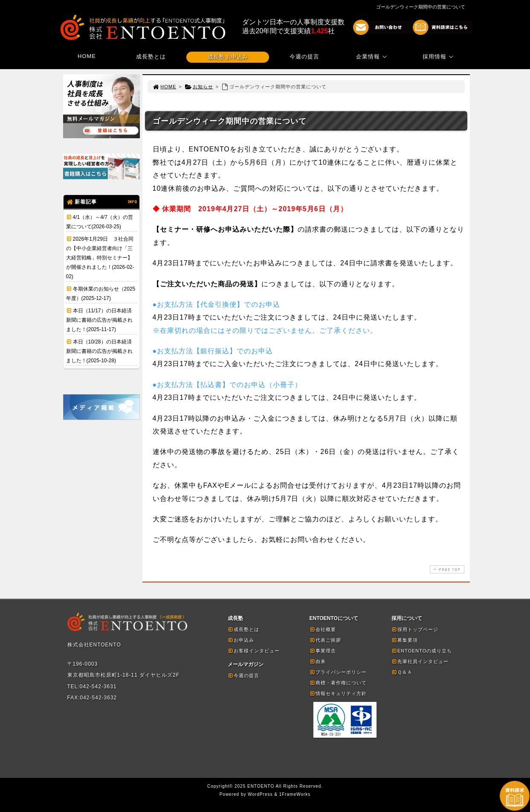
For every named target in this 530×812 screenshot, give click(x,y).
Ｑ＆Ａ (402, 672)
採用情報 (439, 57)
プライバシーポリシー (338, 672)
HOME (87, 56)
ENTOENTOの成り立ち (422, 651)
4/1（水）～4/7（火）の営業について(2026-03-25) (100, 222)
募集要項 (405, 640)
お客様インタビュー (254, 651)
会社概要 (323, 629)
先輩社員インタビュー (420, 661)
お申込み (241, 640)
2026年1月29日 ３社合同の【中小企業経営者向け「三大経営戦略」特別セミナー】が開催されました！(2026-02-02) (100, 258)
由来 (318, 661)
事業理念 (323, 651)
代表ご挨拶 (325, 640)
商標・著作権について (338, 683)
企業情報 (373, 57)
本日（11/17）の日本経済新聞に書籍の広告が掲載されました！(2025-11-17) (99, 320)
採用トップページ (415, 629)
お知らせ (199, 87)
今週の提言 (304, 57)
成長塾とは (151, 57)
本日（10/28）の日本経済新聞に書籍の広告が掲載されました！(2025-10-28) (99, 351)
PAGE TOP (446, 569)
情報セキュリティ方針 (338, 693)
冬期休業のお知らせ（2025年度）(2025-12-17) (101, 294)
